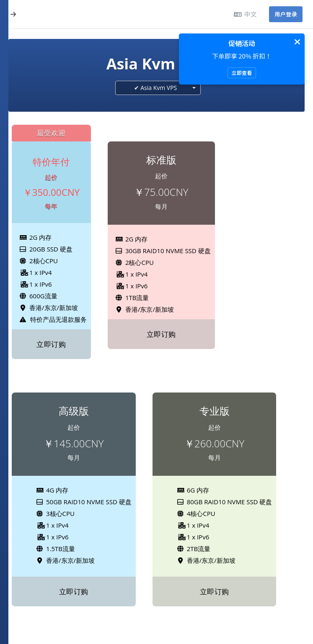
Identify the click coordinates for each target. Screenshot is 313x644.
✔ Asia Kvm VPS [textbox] (156, 88)
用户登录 (286, 14)
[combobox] (158, 88)
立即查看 (242, 73)
